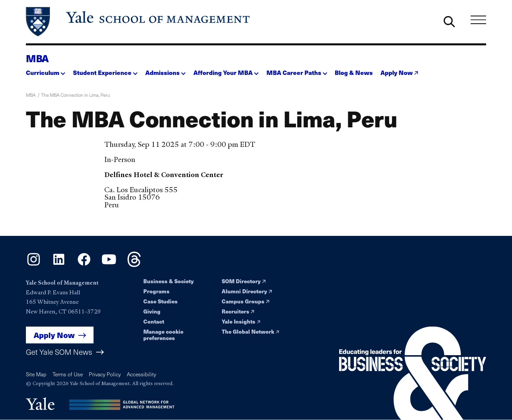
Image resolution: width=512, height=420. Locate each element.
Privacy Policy (105, 374)
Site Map (36, 374)
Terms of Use (68, 374)
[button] (46, 71)
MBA (37, 58)
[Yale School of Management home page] (138, 22)
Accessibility (141, 374)
